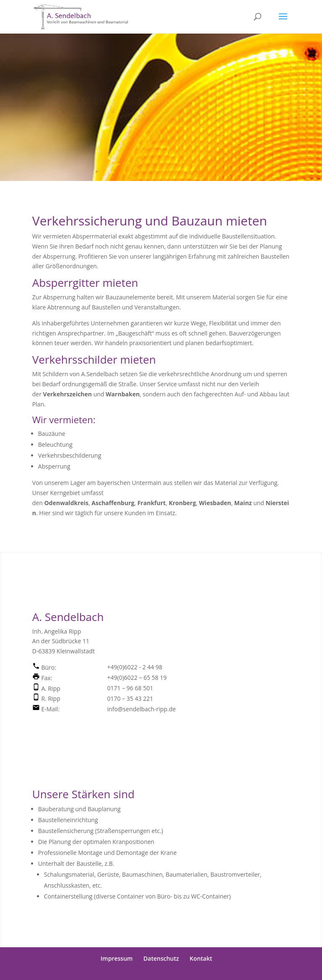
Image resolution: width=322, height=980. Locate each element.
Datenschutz (161, 958)
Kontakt (201, 958)
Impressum (117, 958)
